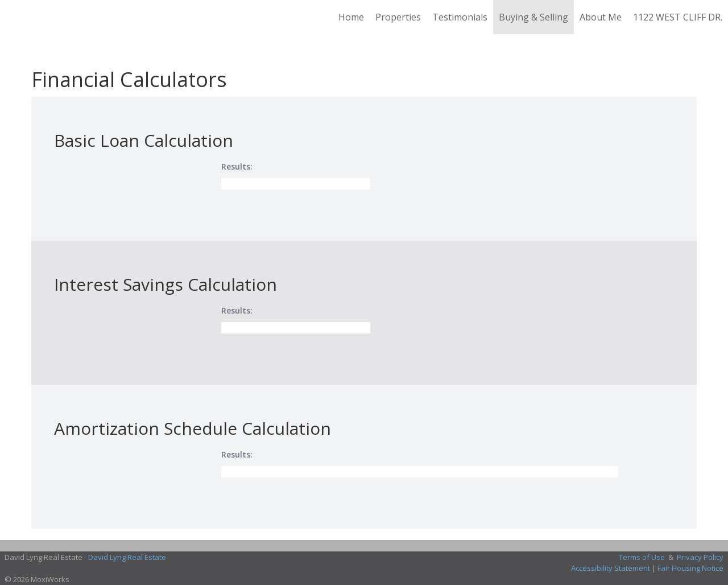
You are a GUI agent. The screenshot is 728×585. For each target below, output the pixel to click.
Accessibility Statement (611, 568)
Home (351, 17)
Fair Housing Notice (690, 568)
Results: (237, 166)
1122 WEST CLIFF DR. (678, 17)
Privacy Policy (700, 557)
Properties (398, 17)
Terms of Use (642, 557)
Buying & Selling (533, 17)
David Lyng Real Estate (127, 557)
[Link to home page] (15, 17)
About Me (601, 17)
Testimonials (460, 17)
